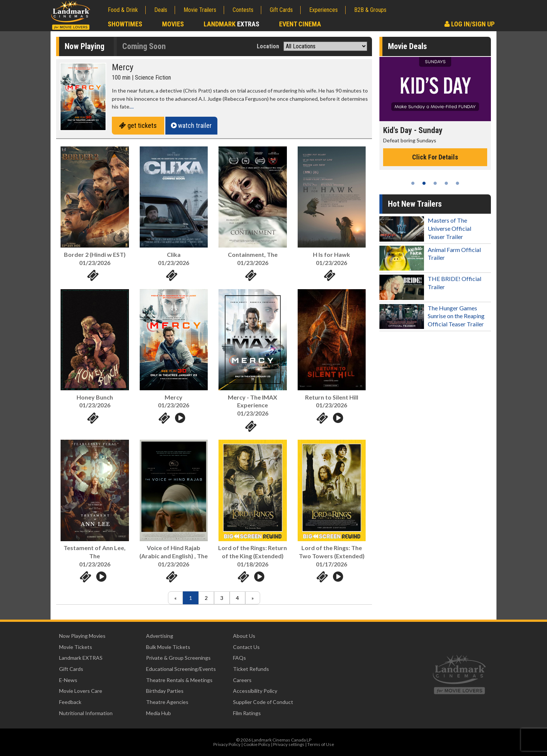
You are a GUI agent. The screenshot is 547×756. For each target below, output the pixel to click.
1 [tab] (413, 183)
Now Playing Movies (82, 636)
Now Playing (85, 46)
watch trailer (191, 125)
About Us (244, 636)
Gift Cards (281, 10)
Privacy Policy (227, 744)
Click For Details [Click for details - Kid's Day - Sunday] (435, 157)
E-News (68, 680)
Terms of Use (321, 744)
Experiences (323, 10)
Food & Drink (123, 10)
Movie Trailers (200, 10)
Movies (173, 24)
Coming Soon (144, 46)
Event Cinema (300, 24)
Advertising (160, 636)
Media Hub (158, 713)
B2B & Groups (370, 10)
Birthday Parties (165, 691)
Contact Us (246, 647)
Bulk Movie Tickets (168, 647)
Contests (243, 10)
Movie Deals (407, 46)
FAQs (239, 658)
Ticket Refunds (251, 669)
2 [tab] (424, 183)
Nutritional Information (86, 713)
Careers (242, 680)
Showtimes (125, 24)
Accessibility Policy (255, 691)
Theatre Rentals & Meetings (179, 680)
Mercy (123, 67)
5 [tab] (457, 183)
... (132, 106)
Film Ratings (247, 713)
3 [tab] (435, 183)
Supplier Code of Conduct (263, 702)
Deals (161, 10)
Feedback (70, 702)
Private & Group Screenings (178, 658)
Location (268, 46)
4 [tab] (446, 183)
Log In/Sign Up (470, 24)
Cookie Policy (257, 744)
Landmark (232, 24)
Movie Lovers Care (81, 691)
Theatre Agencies (167, 702)
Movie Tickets (76, 647)
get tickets (138, 125)
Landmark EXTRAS (81, 658)
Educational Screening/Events (181, 669)
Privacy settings (289, 744)
